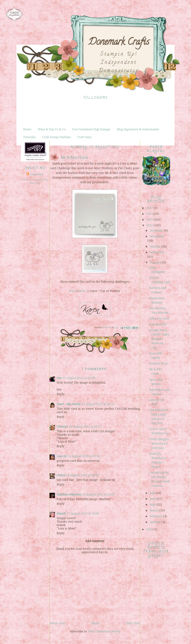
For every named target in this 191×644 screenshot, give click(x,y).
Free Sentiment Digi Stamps (91, 129)
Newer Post (57, 623)
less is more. (78, 291)
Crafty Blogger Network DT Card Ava (159, 444)
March (155, 510)
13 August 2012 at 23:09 (79, 378)
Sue (59, 378)
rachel (61, 475)
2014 (150, 214)
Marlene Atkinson (69, 494)
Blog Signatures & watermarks (138, 129)
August (155, 263)
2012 (150, 225)
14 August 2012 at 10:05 (98, 494)
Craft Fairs (84, 137)
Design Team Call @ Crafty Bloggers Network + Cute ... (159, 339)
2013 (150, 220)
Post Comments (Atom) (104, 631)
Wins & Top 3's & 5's (52, 129)
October (156, 246)
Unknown (36, 174)
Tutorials (29, 137)
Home (27, 129)
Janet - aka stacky (69, 404)
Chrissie (62, 427)
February (157, 516)
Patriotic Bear (158, 364)
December (157, 231)
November (157, 236)
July (153, 493)
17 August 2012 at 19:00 (83, 514)
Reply (61, 394)
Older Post (133, 623)
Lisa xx (62, 456)
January (156, 522)
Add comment (95, 541)
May (153, 505)
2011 (150, 529)
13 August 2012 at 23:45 (98, 404)
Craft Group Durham (56, 137)
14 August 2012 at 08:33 (82, 475)
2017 (150, 208)
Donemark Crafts (119, 43)
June (153, 499)
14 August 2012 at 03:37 (85, 427)
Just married (158, 324)
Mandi (61, 514)
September (157, 252)
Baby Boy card (159, 318)
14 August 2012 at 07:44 (84, 456)
